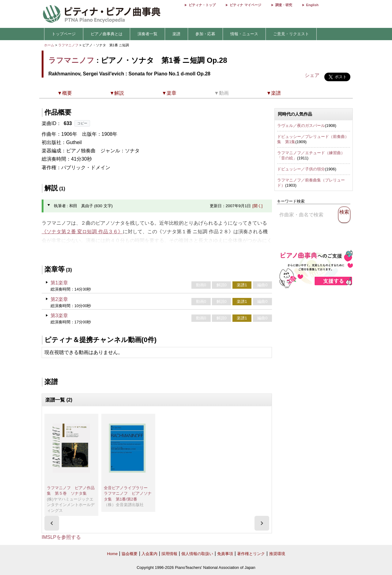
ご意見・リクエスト (291, 34)
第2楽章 (59, 299)
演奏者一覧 (147, 34)
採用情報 (169, 554)
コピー (82, 123)
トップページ (64, 34)
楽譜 (176, 34)
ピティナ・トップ (202, 5)
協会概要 (130, 554)
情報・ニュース (244, 34)
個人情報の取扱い (197, 554)
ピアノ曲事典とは (107, 34)
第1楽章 (59, 283)
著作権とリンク (251, 554)
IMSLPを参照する (61, 537)
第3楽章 (59, 316)
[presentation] (52, 523)
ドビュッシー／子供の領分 (301, 169)
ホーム (49, 45)
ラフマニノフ (68, 45)
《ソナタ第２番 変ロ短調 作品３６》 (82, 232)
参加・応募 (205, 34)
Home (112, 554)
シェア (312, 75)
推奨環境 (277, 554)
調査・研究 (284, 5)
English (312, 5)
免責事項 (225, 554)
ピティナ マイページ (245, 5)
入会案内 (149, 554)
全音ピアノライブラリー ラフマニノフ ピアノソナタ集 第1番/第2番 (128, 493)
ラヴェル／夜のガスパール (301, 126)
